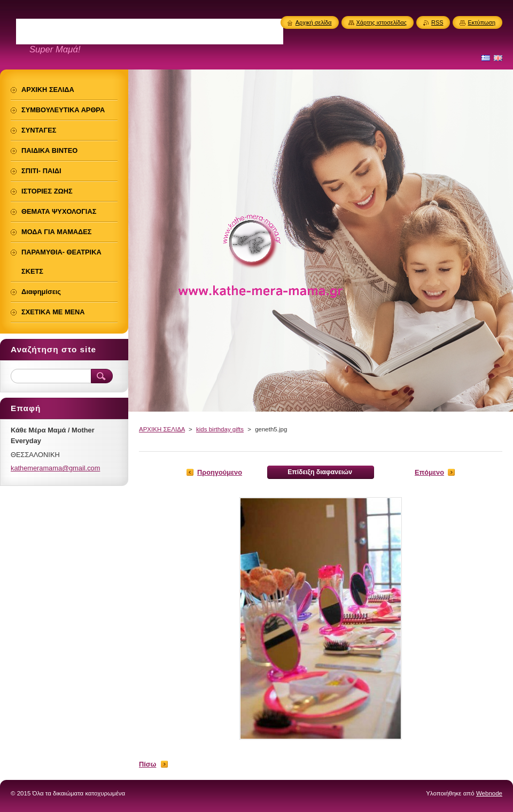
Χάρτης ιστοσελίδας (382, 22)
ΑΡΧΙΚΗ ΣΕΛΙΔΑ (162, 429)
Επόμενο (429, 472)
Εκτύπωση (481, 22)
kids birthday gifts (220, 429)
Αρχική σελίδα (314, 22)
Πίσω (147, 764)
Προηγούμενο (220, 472)
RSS (437, 22)
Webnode (489, 793)
